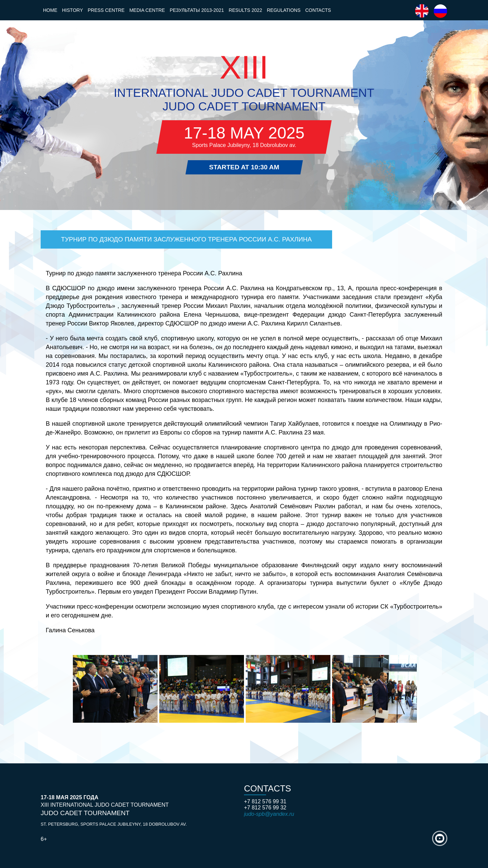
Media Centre (147, 10)
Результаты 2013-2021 (197, 10)
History (73, 10)
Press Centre (106, 10)
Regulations (283, 10)
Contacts (318, 10)
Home (50, 10)
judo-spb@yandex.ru (269, 814)
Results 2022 (246, 10)
